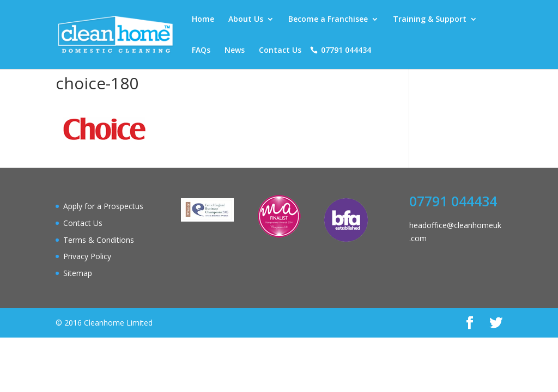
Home (203, 20)
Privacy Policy (87, 256)
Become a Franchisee (328, 20)
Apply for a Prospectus (103, 206)
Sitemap (78, 273)
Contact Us (280, 51)
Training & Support (430, 20)
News (235, 51)
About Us (246, 20)
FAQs (201, 51)
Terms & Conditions (99, 240)
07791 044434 (346, 51)
